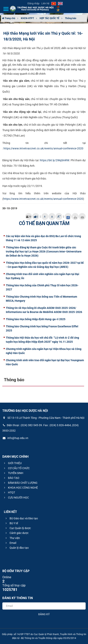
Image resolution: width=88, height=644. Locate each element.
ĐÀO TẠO (11, 478)
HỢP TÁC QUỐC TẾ (49, 18)
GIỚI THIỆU (12, 463)
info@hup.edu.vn (15, 438)
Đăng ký (44, 614)
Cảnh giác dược (16, 533)
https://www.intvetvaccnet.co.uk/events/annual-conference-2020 (43, 148)
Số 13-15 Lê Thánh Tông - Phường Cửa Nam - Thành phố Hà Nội (43, 418)
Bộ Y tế (11, 523)
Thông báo (71, 18)
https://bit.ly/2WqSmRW (54, 160)
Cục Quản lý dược (18, 528)
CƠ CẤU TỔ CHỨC (16, 468)
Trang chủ (9, 18)
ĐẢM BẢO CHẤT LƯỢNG (20, 483)
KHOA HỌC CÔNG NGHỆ (20, 488)
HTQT (9, 492)
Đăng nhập (33, 3)
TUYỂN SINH (13, 473)
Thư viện (12, 538)
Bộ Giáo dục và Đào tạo (21, 518)
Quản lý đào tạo (17, 548)
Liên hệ (45, 3)
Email (10, 543)
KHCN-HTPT (27, 18)
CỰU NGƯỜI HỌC (16, 498)
